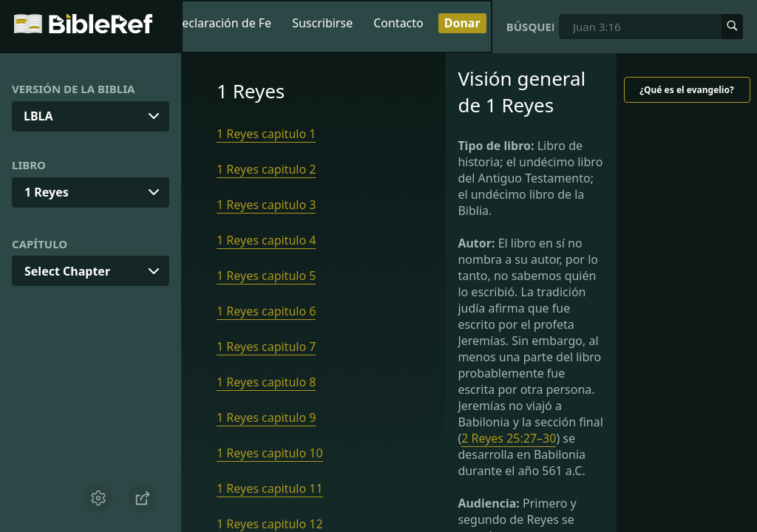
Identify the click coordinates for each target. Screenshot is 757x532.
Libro (29, 165)
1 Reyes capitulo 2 (266, 169)
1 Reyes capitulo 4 (266, 240)
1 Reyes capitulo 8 (266, 382)
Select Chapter (67, 271)
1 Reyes (47, 192)
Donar (462, 23)
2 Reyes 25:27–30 (509, 438)
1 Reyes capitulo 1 (266, 134)
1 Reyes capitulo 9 (266, 417)
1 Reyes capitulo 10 (270, 453)
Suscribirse (322, 23)
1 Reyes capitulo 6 (266, 311)
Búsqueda (530, 27)
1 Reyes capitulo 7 (266, 347)
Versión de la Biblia (73, 89)
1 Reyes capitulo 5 (266, 276)
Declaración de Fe (223, 23)
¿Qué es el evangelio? (686, 90)
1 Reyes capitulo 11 (270, 488)
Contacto (398, 23)
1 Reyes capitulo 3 (266, 205)
